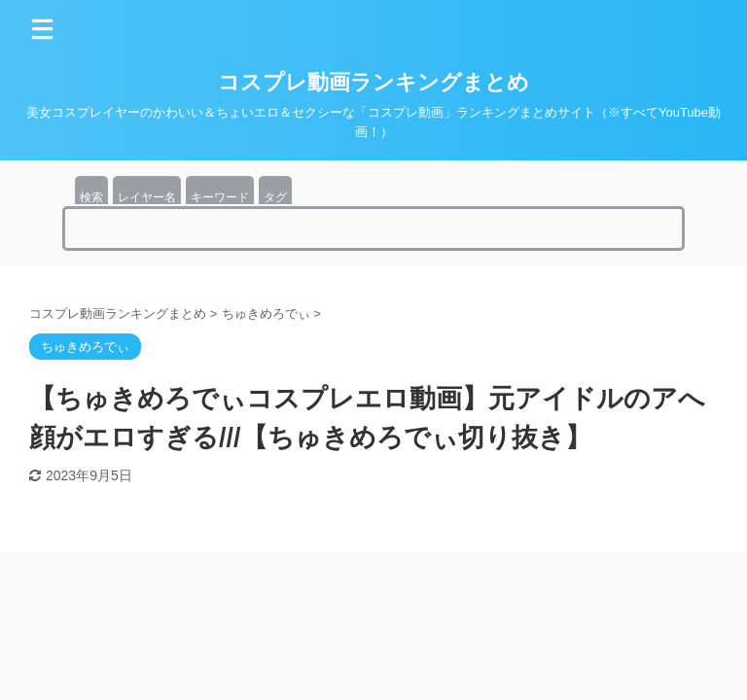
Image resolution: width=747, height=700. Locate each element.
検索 (91, 197)
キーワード (220, 197)
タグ (275, 197)
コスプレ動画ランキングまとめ (373, 82)
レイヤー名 (147, 197)
